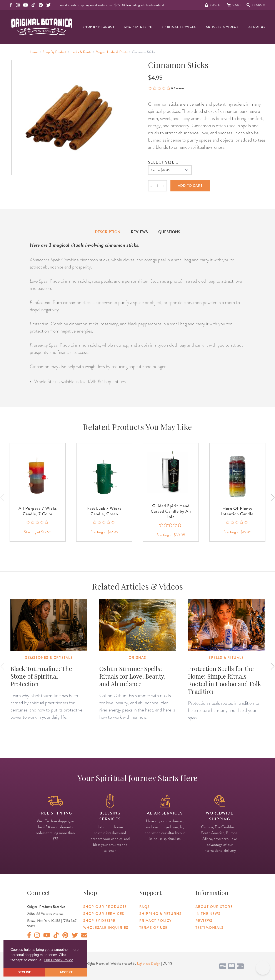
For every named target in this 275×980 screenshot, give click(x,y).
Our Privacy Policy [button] (59, 960)
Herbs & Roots (81, 52)
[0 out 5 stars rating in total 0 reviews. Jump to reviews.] (166, 88)
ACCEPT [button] (66, 972)
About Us (257, 27)
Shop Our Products (105, 907)
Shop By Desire (138, 27)
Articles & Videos (222, 27)
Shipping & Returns (161, 914)
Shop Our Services (104, 914)
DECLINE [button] (24, 972)
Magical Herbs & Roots (112, 52)
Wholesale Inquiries (106, 928)
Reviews (139, 232)
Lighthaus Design (149, 963)
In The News (208, 914)
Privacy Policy (156, 921)
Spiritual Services (179, 27)
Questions (169, 232)
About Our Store (214, 907)
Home (34, 52)
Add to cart (190, 186)
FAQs (145, 907)
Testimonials (210, 928)
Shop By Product (99, 27)
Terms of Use (153, 928)
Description (108, 232)
